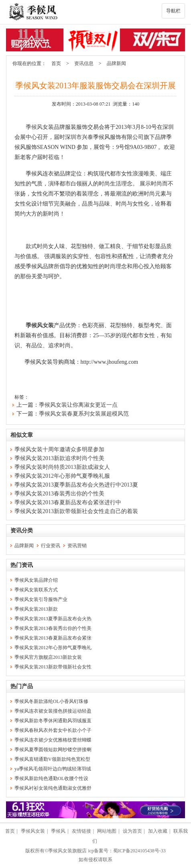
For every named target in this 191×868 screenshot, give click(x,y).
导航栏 (173, 11)
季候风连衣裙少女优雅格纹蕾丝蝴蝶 (53, 740)
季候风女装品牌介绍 (36, 580)
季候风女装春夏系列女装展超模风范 (84, 414)
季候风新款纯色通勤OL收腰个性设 (51, 778)
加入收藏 (158, 831)
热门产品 (22, 686)
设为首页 (132, 831)
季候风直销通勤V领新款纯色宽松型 (52, 759)
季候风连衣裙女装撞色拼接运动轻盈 (53, 711)
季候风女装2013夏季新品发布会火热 (53, 619)
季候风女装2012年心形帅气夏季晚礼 (53, 648)
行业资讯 (51, 546)
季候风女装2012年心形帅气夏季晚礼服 (62, 476)
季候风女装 (40, 325)
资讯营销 (77, 546)
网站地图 (107, 831)
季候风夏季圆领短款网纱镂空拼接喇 (53, 750)
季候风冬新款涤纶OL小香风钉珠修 (51, 701)
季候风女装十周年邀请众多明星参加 (59, 449)
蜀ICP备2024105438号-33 (139, 851)
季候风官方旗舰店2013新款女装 (48, 657)
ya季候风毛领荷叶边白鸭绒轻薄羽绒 (53, 769)
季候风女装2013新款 (36, 609)
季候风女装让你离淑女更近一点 (78, 405)
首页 (56, 63)
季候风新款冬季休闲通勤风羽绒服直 (53, 721)
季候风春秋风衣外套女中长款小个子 (53, 730)
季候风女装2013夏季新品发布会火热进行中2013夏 (76, 485)
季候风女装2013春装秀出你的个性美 (59, 494)
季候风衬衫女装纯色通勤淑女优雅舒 (53, 788)
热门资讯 (22, 565)
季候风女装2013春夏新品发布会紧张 (53, 638)
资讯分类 (22, 531)
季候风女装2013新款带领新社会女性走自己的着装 (76, 511)
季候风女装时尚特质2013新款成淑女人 (62, 467)
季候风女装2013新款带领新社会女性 (53, 667)
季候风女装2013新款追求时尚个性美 (59, 458)
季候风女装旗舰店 (67, 851)
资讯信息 (84, 63)
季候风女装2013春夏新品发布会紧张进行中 (68, 502)
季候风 (34, 127)
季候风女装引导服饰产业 (41, 599)
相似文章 (22, 435)
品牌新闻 (116, 63)
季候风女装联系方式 (36, 590)
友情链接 (81, 831)
